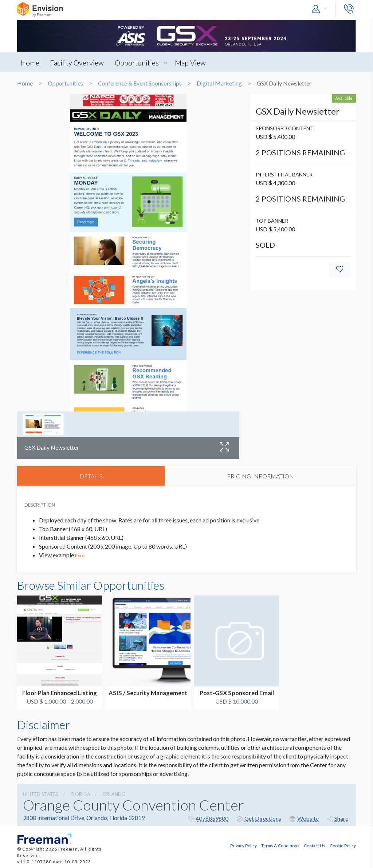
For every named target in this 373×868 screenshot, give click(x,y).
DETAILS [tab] (91, 476)
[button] (321, 9)
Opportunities (140, 63)
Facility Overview (79, 63)
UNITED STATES (41, 795)
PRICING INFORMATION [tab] (260, 476)
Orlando (114, 795)
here (80, 557)
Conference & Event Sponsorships (140, 83)
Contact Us (315, 845)
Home (30, 63)
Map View (194, 63)
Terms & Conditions (280, 845)
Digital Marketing (219, 83)
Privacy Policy (244, 845)
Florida (81, 795)
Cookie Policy (343, 845)
